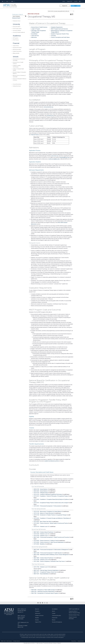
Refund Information (17, 49)
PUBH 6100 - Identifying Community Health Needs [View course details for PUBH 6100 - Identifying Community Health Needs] (43, 592)
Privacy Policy (74, 641)
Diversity (37, 620)
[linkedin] (43, 603)
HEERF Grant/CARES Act (74, 609)
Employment (55, 618)
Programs (37, 611)
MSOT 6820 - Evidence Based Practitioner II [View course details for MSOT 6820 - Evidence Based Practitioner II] (44, 558)
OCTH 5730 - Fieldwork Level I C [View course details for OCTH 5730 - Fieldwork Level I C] (41, 536)
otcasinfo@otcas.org (64, 157)
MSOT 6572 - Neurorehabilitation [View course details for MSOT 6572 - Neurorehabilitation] (41, 574)
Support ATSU (70, 1)
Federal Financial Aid (17, 51)
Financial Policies (35, 135)
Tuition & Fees (16, 46)
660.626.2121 (20, 612)
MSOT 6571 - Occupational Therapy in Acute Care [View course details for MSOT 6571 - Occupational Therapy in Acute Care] (45, 572)
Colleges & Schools (39, 616)
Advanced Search (16, 18)
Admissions (34, 37)
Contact (54, 613)
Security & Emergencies (57, 622)
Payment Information (17, 48)
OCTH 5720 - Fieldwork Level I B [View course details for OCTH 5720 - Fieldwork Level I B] (41, 534)
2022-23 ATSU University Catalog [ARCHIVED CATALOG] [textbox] (59, 11)
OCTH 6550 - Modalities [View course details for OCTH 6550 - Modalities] (39, 544)
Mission (54, 620)
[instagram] (45, 603)
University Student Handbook (19, 32)
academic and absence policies (52, 461)
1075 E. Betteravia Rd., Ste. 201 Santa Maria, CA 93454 (23, 624)
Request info (65, 6)
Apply (76, 6)
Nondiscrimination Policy (74, 615)
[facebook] (38, 603)
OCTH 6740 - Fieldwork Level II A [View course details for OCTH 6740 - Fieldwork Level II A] (41, 560)
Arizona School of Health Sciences (39, 27)
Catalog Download (17, 86)
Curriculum (53, 36)
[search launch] (80, 1)
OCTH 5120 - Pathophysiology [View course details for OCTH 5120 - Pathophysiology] (41, 493)
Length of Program (36, 29)
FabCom (83, 641)
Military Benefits (16, 53)
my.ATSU (76, 1)
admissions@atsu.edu (54, 159)
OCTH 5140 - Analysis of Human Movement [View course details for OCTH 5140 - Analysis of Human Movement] (44, 513)
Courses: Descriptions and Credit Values (60, 37)
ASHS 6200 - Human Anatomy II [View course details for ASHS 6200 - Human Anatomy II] (41, 491)
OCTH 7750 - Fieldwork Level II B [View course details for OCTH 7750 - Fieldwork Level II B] (41, 567)
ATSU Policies (16, 40)
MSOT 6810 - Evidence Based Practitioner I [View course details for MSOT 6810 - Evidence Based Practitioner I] (44, 532)
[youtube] (47, 603)
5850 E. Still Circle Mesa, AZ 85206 (21, 617)
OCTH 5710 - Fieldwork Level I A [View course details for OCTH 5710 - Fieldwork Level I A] (41, 527)
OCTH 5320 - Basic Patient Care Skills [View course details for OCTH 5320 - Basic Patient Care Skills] (42, 522)
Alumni (64, 1)
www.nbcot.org (50, 116)
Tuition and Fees (35, 36)
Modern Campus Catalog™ (55, 643)
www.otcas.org (55, 156)
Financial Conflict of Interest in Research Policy (74, 612)
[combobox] (61, 11)
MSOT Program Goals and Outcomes (59, 29)
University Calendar (17, 30)
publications (28, 643)
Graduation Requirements (57, 27)
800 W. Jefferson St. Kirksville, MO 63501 (22, 610)
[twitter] (40, 603)
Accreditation (34, 34)
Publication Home (17, 21)
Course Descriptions (17, 84)
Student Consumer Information (73, 618)
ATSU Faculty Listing (17, 29)
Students (37, 618)
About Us (37, 609)
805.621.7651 (20, 627)
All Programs (16, 38)
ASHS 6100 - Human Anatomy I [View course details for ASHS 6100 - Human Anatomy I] (41, 489)
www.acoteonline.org (48, 107)
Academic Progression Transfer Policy (60, 34)
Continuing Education (56, 616)
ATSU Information (17, 27)
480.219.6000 (20, 619)
